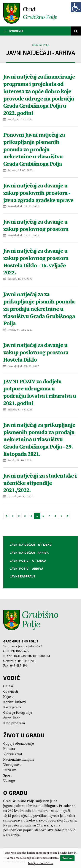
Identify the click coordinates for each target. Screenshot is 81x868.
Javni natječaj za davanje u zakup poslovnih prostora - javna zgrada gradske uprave (38, 193)
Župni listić (12, 718)
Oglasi (8, 686)
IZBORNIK (13, 31)
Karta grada (12, 707)
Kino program (14, 723)
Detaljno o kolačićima (41, 863)
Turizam (10, 770)
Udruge (9, 781)
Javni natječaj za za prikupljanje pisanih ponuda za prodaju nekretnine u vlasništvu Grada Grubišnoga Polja (39, 309)
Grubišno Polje (40, 45)
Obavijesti (11, 692)
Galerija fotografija (18, 713)
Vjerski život (13, 754)
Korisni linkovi (14, 702)
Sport (7, 776)
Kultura (9, 749)
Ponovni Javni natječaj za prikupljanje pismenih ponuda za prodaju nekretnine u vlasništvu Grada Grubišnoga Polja (34, 150)
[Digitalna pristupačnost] (76, 7)
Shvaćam (67, 858)
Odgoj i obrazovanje (19, 744)
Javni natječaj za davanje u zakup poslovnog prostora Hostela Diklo (36, 353)
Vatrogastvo (12, 765)
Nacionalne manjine (19, 760)
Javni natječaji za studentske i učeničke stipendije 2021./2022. (40, 483)
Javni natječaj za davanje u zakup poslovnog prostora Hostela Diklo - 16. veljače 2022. (36, 262)
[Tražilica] (76, 31)
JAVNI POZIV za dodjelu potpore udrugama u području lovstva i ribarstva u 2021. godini (40, 393)
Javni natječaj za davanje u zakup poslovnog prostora (36, 226)
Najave (8, 697)
